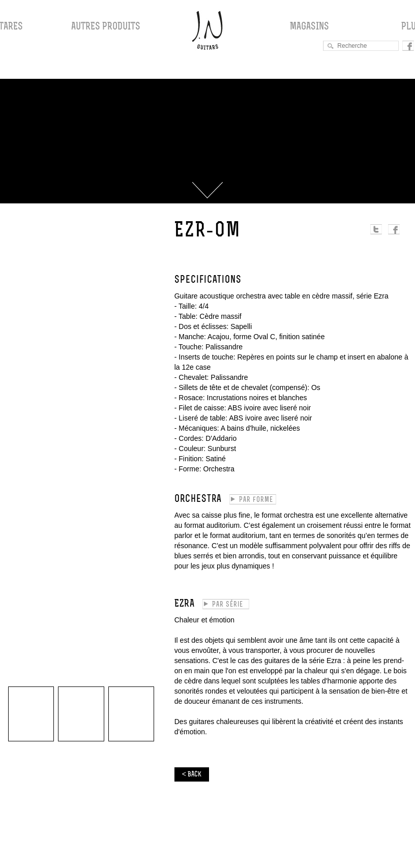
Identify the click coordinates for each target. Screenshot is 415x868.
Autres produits (106, 27)
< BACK (192, 775)
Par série (228, 605)
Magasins (309, 27)
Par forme (256, 500)
